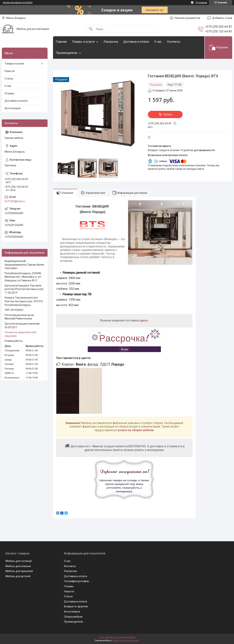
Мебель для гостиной (19, 561)
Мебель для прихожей (19, 571)
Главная (61, 42)
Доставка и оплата (136, 42)
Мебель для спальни (18, 566)
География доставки (76, 581)
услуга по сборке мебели (136, 430)
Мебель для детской (18, 576)
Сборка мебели (73, 617)
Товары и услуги (83, 42)
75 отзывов (201, 3)
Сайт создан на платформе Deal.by (117, 637)
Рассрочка (111, 42)
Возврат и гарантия (76, 606)
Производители (66, 53)
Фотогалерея (13, 108)
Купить (168, 114)
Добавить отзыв (222, 18)
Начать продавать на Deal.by (18, 3)
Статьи (9, 79)
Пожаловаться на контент (126, 641)
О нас (158, 42)
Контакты (174, 42)
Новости (10, 71)
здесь (144, 321)
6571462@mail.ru (15, 201)
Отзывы (9, 93)
